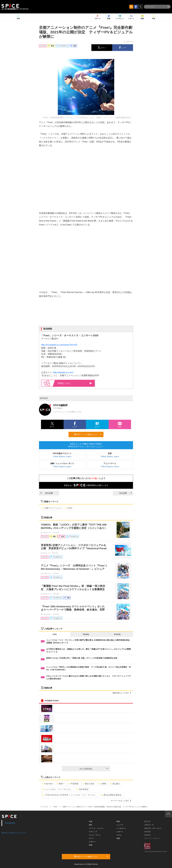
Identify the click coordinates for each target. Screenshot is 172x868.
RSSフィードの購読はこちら (88, 434)
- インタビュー (121, 828)
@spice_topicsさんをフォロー (14, 833)
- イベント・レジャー (96, 828)
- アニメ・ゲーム (94, 835)
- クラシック (93, 832)
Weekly (86, 634)
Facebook (10, 823)
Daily (55, 634)
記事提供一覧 (149, 825)
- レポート (119, 832)
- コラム (119, 835)
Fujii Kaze (47, 784)
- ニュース (119, 825)
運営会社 (147, 821)
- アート (91, 838)
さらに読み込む (94, 769)
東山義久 (115, 784)
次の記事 (125, 493)
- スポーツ (92, 842)
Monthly (117, 634)
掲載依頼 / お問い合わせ (153, 828)
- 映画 (90, 845)
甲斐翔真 (74, 784)
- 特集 (118, 838)
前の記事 (47, 493)
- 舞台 (90, 825)
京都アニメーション (52, 508)
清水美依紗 (83, 789)
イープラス (44, 807)
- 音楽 (90, 821)
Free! (69, 508)
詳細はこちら (75, 383)
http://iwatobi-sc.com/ (63, 372)
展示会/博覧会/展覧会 (111, 795)
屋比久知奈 (88, 784)
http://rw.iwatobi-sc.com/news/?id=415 (59, 345)
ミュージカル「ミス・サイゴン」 (57, 789)
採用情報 (147, 832)
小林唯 (102, 784)
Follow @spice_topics (62, 456)
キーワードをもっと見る (121, 801)
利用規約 (147, 835)
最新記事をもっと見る (122, 693)
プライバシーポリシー (152, 838)
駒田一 (61, 784)
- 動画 (118, 821)
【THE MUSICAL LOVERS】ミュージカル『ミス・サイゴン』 (70, 795)
